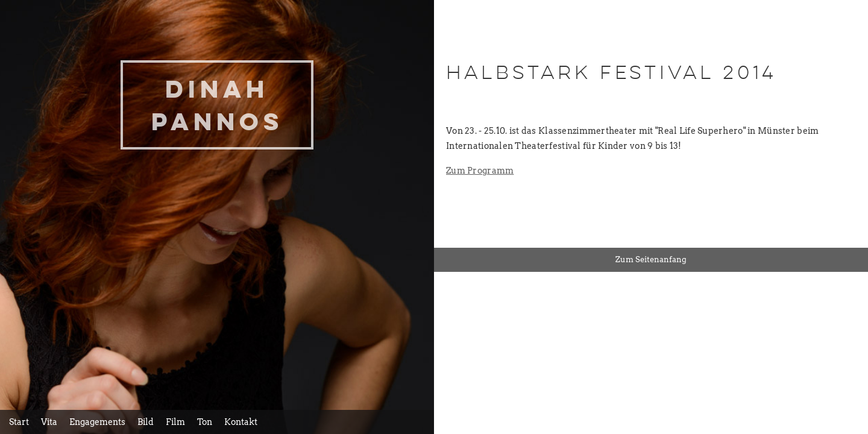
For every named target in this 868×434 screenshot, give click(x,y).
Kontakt (241, 422)
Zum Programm (480, 171)
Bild (146, 422)
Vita (49, 422)
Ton (205, 422)
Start (19, 422)
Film (175, 422)
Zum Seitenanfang (651, 259)
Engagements (97, 422)
